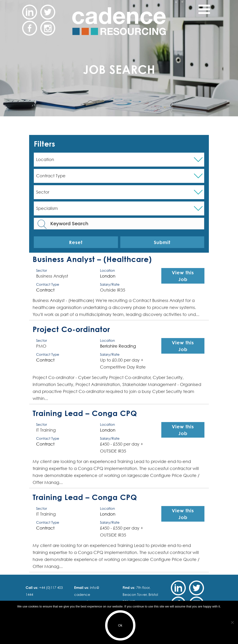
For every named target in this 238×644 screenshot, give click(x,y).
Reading (127, 346)
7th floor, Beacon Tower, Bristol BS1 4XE (140, 594)
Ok (120, 625)
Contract (45, 290)
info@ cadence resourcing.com (88, 594)
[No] (232, 622)
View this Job (183, 276)
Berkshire (109, 346)
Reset (76, 242)
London (108, 276)
